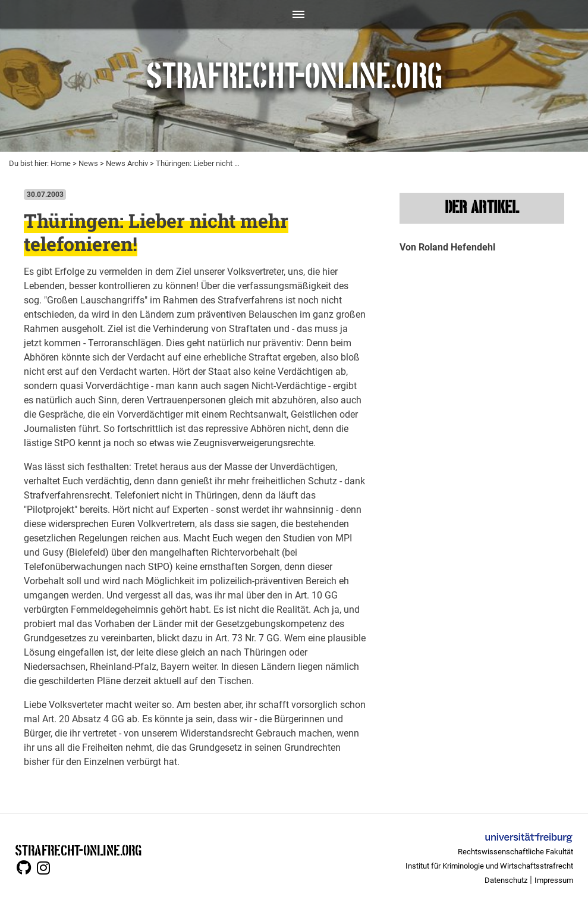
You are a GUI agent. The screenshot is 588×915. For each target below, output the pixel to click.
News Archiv (127, 163)
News (88, 163)
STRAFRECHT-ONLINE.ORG (78, 849)
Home (61, 163)
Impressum (554, 880)
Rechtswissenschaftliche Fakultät (515, 852)
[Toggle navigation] (294, 14)
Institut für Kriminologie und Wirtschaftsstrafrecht (489, 866)
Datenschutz (506, 880)
